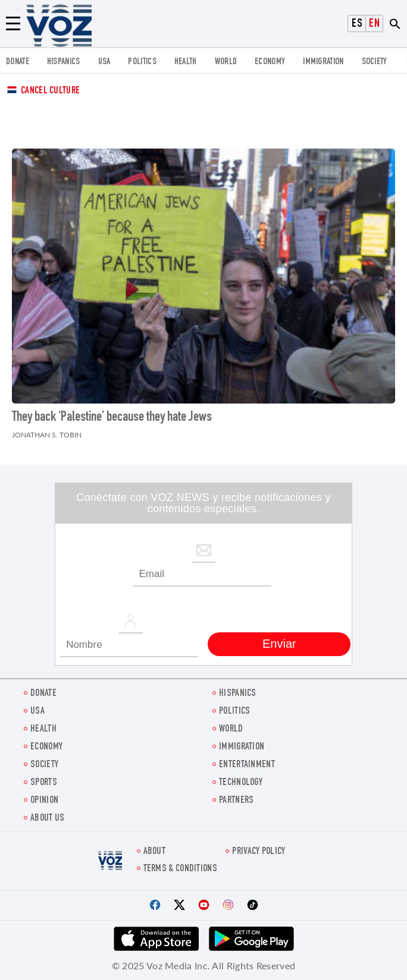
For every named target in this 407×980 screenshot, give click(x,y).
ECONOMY (270, 62)
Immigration (323, 62)
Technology (241, 783)
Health (186, 62)
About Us (47, 819)
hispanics (64, 62)
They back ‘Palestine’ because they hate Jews (112, 418)
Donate (18, 62)
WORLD (226, 62)
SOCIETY (375, 62)
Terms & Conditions (180, 869)
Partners (236, 801)
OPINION (44, 801)
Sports (44, 783)
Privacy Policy (259, 852)
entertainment (247, 765)
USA (104, 62)
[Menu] (13, 24)
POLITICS (142, 62)
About (155, 852)
